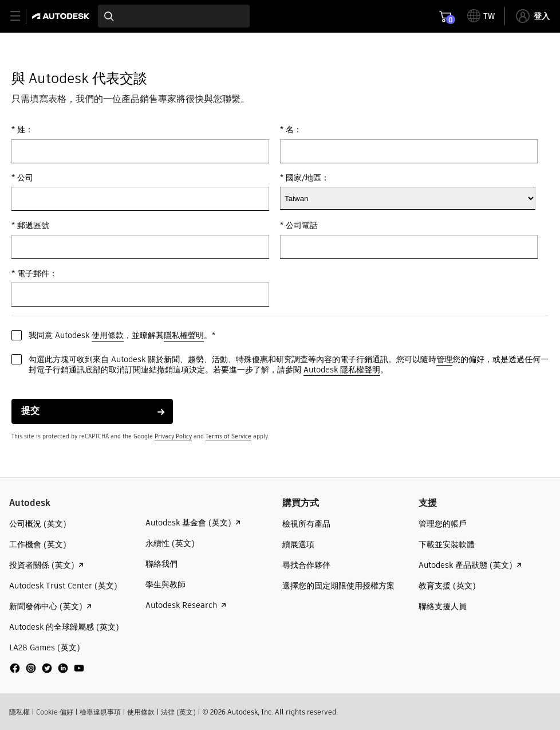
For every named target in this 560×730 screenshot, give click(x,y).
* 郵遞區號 (30, 225)
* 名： (291, 130)
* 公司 (22, 178)
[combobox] (174, 16)
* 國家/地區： (305, 178)
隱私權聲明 (184, 335)
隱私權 (19, 712)
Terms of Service (228, 436)
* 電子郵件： (34, 274)
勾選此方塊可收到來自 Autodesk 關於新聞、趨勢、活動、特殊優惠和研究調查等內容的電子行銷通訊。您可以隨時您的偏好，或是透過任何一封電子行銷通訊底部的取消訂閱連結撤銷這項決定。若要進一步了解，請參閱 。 (289, 365)
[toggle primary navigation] (21, 16)
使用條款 (108, 335)
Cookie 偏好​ (55, 712)
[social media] (47, 668)
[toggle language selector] (481, 16)
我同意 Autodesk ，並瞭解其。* (122, 335)
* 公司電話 (299, 225)
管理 (444, 359)
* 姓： (22, 130)
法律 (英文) (178, 712)
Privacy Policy (173, 436)
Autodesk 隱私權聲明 (342, 370)
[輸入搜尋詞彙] (174, 16)
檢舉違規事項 (100, 712)
